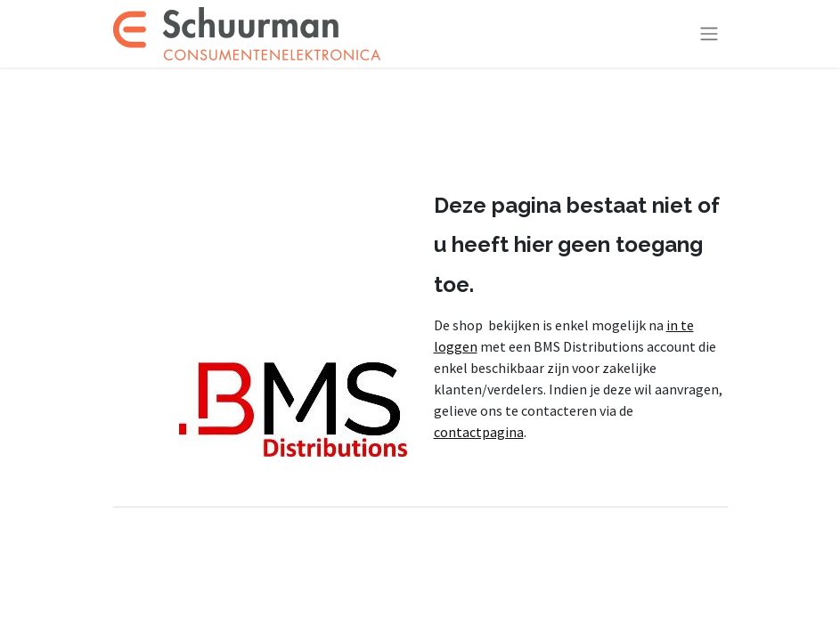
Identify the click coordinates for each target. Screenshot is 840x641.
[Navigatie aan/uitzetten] (709, 34)
